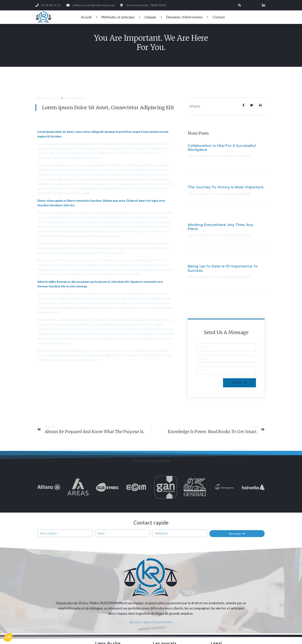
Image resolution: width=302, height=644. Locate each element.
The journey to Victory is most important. (226, 187)
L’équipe (150, 17)
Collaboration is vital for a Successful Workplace (222, 148)
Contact (219, 17)
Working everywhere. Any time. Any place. (220, 227)
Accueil (86, 17)
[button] (8, 637)
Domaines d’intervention (184, 17)
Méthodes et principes (118, 17)
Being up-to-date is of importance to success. (223, 268)
